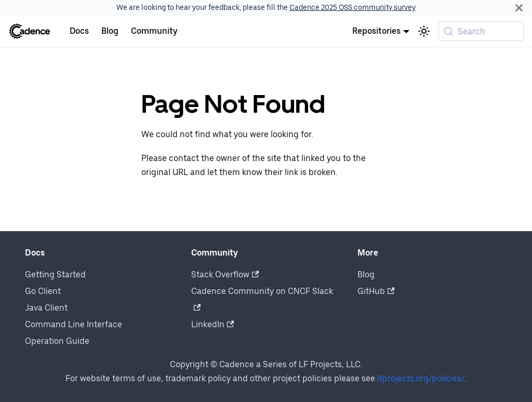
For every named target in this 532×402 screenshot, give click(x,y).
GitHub (376, 291)
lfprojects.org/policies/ (421, 378)
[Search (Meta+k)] (481, 31)
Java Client (46, 308)
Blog (110, 31)
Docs (79, 31)
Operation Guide (57, 341)
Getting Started (55, 274)
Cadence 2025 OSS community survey (353, 7)
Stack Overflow (225, 274)
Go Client (43, 291)
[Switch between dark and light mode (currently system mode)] (424, 31)
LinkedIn (212, 324)
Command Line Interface (74, 324)
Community (154, 31)
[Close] (519, 8)
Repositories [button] (376, 31)
